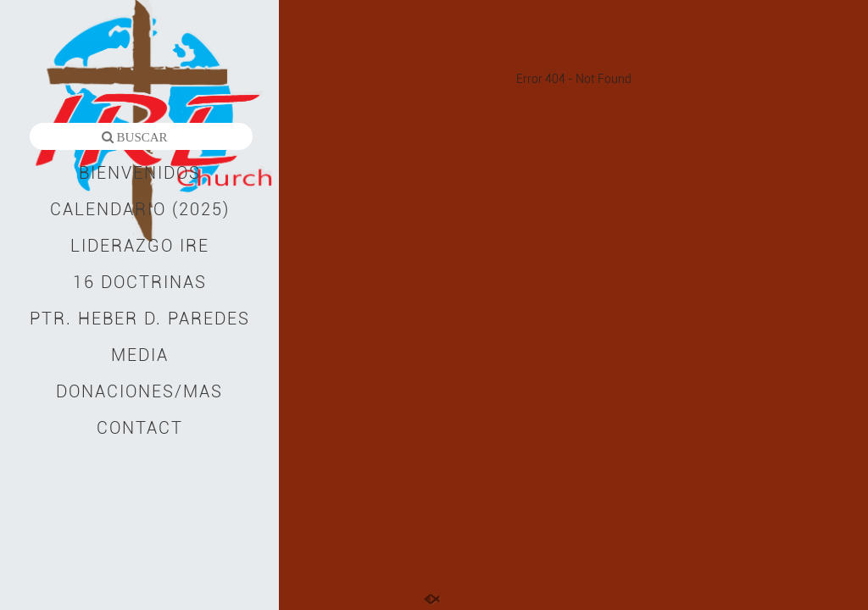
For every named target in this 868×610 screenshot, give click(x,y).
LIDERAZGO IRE (140, 246)
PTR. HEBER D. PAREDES (140, 319)
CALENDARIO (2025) (140, 209)
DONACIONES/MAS (139, 391)
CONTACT (140, 428)
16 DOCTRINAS (140, 282)
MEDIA (140, 355)
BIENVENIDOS (140, 173)
